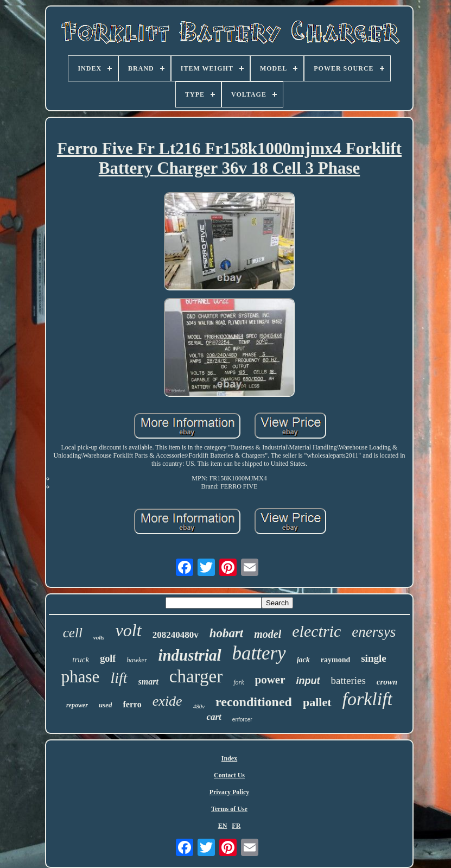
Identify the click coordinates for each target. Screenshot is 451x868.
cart (214, 717)
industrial (189, 655)
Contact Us (229, 775)
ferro (132, 704)
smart (148, 682)
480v (199, 706)
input (308, 681)
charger (196, 676)
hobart (227, 633)
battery (259, 653)
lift (119, 678)
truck (81, 660)
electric (316, 631)
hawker (137, 660)
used (106, 705)
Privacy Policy (230, 792)
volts (99, 637)
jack (303, 660)
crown (387, 682)
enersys (374, 632)
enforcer (242, 720)
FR (236, 826)
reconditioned (254, 702)
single (373, 658)
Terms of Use (229, 809)
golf (108, 658)
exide (167, 701)
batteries (348, 680)
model (268, 634)
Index (229, 758)
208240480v (176, 635)
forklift (368, 699)
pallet (317, 702)
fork (239, 682)
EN (223, 826)
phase (81, 677)
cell (73, 633)
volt (129, 630)
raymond (335, 660)
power (270, 680)
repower (77, 705)
